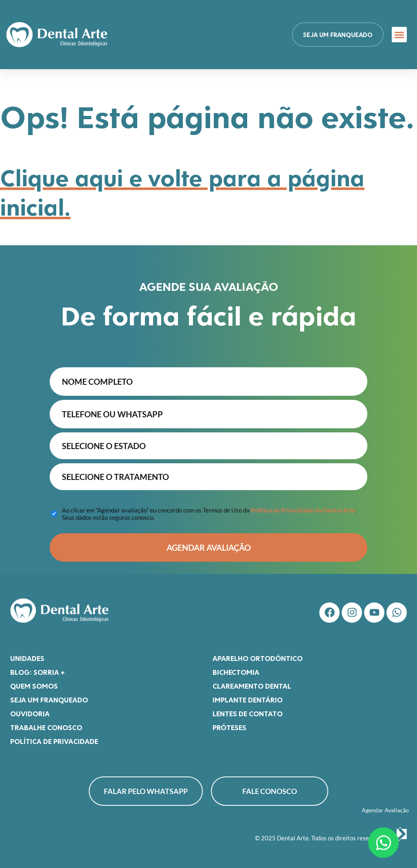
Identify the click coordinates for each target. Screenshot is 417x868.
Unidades (27, 658)
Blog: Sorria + (37, 672)
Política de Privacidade (54, 741)
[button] (399, 35)
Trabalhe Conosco (46, 727)
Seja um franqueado (49, 700)
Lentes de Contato (248, 713)
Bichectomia (236, 672)
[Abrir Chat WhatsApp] (383, 843)
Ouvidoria (30, 713)
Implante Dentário (248, 700)
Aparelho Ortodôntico (258, 658)
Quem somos (34, 686)
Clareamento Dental (252, 686)
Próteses (229, 727)
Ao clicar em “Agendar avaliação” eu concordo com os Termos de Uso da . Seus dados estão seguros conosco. (209, 514)
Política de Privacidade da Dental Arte (303, 510)
